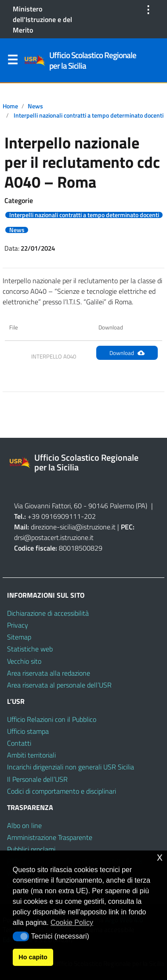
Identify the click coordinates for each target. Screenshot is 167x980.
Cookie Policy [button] (72, 923)
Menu (12, 62)
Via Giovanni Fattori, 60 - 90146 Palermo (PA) (81, 506)
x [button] (160, 857)
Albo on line (24, 825)
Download (127, 353)
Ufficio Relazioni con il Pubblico (52, 719)
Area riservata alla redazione (49, 673)
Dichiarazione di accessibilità (48, 613)
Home (10, 106)
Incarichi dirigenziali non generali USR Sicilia (71, 767)
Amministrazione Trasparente (50, 837)
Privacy (18, 625)
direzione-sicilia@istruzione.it (73, 527)
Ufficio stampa (28, 731)
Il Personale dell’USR (37, 779)
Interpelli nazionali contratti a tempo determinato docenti (89, 115)
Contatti (19, 743)
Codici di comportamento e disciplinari (62, 791)
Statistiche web (30, 649)
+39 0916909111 (54, 516)
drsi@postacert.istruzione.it (54, 537)
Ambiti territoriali (31, 755)
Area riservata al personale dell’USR (59, 685)
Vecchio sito (24, 661)
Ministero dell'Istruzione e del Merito (42, 19)
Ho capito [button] (33, 957)
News (35, 106)
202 (90, 516)
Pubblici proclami (31, 849)
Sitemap (19, 637)
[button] (21, 936)
